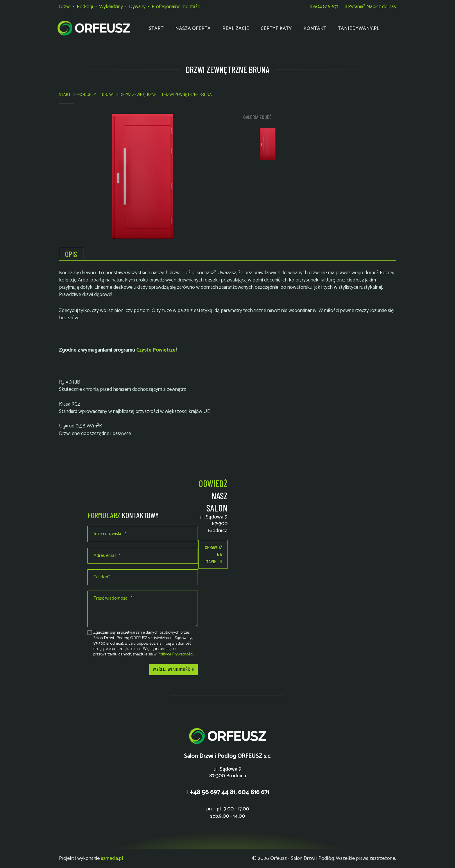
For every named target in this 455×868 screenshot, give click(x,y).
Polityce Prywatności (175, 654)
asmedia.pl (112, 858)
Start (65, 95)
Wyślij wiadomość (174, 670)
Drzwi (108, 95)
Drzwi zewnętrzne (138, 95)
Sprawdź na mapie (213, 555)
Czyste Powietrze (156, 350)
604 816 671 (324, 7)
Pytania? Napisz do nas (371, 7)
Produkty (86, 95)
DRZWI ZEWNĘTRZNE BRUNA (187, 95)
